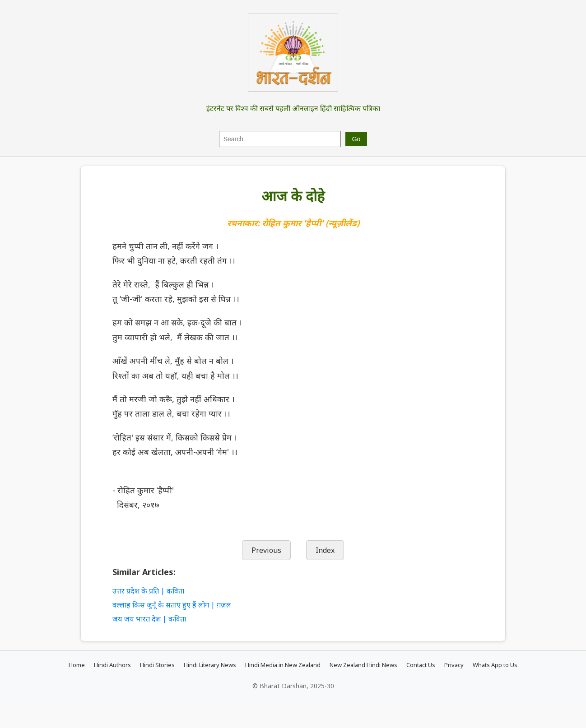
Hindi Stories (157, 665)
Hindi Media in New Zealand (283, 665)
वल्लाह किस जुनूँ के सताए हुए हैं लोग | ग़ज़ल (172, 605)
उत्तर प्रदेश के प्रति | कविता (148, 591)
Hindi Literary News (210, 665)
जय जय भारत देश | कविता (149, 619)
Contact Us (421, 665)
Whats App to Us (495, 665)
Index (325, 550)
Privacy (454, 665)
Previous (266, 550)
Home (77, 665)
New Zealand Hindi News (363, 665)
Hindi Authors (112, 665)
